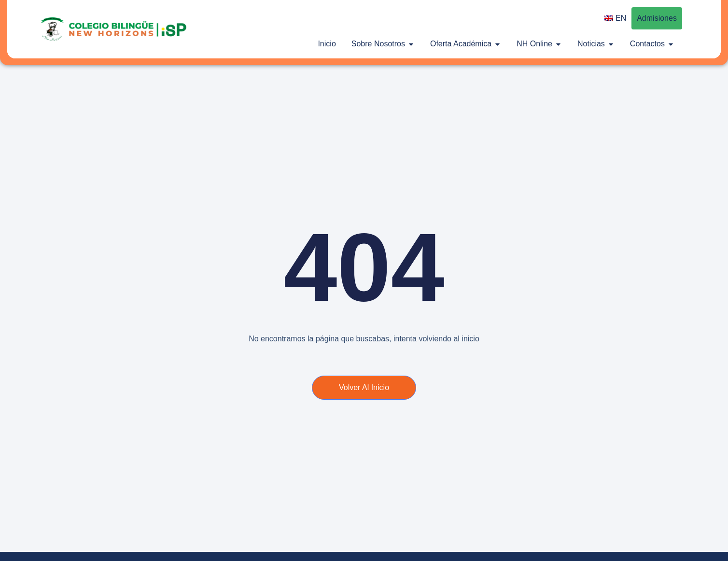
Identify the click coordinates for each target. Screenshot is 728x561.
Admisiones (657, 18)
